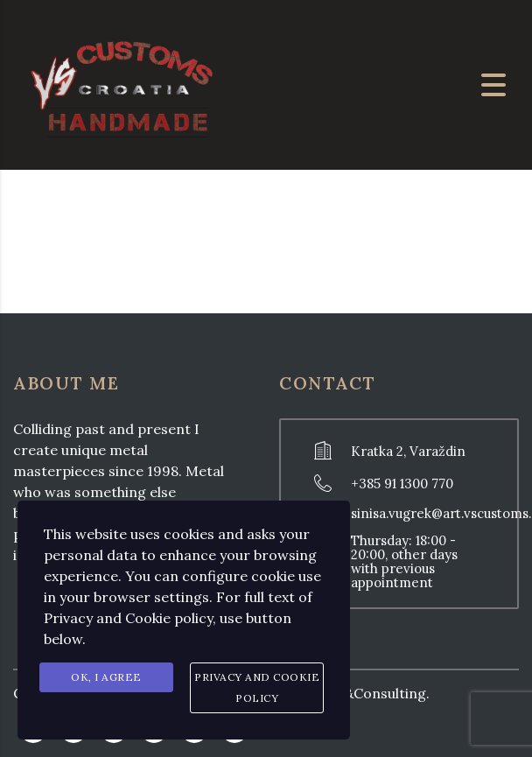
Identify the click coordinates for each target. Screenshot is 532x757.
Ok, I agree (106, 677)
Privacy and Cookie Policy (257, 687)
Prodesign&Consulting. (352, 693)
